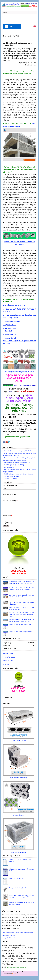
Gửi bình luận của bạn (10, 501)
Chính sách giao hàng (8, 935)
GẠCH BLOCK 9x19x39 (19, 741)
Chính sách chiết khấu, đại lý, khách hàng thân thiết (17, 933)
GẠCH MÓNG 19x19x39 (19, 852)
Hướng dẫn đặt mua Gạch (10, 938)
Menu (12, 26)
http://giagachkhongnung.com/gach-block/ (19, 372)
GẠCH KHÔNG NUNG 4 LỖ (19, 778)
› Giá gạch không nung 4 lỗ (11, 476)
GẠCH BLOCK (8, 653)
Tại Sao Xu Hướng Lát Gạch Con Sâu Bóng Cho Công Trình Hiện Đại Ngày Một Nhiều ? (22, 614)
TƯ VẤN (6, 664)
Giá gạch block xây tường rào (18, 888)
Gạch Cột (8, 331)
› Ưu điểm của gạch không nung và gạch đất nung (18, 474)
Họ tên (6, 488)
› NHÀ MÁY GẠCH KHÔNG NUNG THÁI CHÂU (17, 462)
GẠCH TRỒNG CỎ (19, 815)
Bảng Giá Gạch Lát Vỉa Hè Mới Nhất (20, 625)
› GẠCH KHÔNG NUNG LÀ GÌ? (12, 479)
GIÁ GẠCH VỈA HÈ (9, 661)
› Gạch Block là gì (8, 467)
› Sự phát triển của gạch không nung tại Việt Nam (18, 451)
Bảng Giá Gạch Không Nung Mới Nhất (20, 632)
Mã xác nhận (7, 516)
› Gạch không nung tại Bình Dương (13, 465)
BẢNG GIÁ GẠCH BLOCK (17, 879)
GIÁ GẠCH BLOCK (10, 657)
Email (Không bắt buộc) (10, 494)
